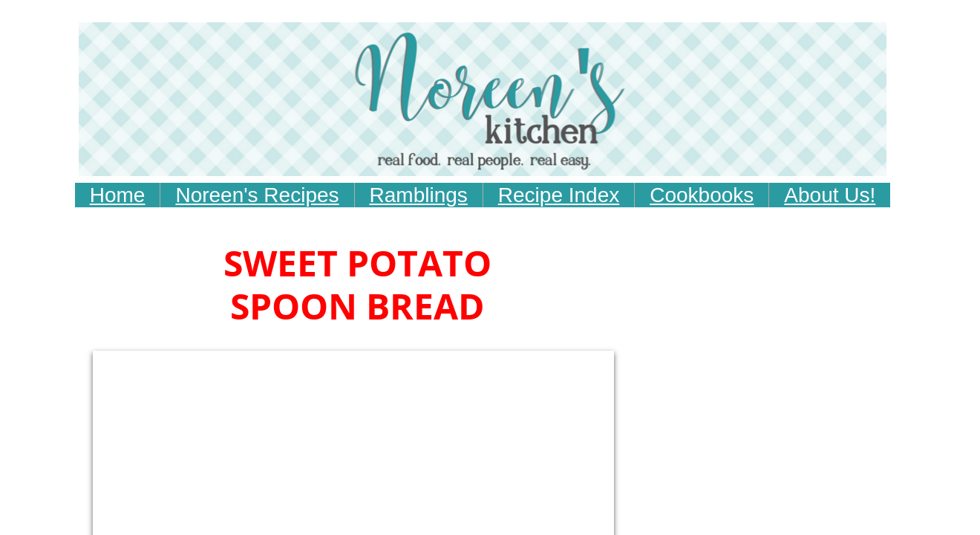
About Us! (830, 195)
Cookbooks (702, 195)
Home (118, 195)
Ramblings (419, 195)
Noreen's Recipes (257, 195)
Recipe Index (559, 195)
